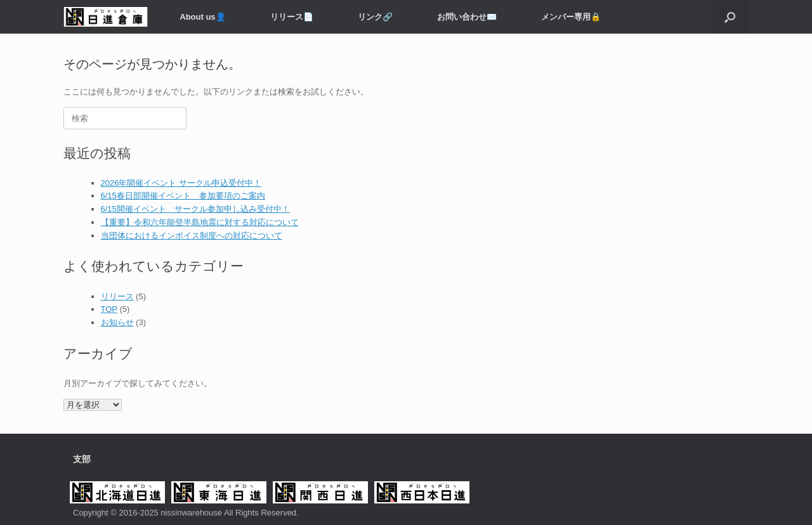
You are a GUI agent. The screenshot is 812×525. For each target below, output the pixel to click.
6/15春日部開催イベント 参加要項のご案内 (183, 196)
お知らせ (117, 322)
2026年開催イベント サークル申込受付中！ (181, 183)
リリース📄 (292, 17)
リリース (117, 296)
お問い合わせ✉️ (467, 17)
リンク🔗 (375, 17)
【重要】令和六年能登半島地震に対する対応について (200, 222)
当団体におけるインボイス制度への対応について (192, 236)
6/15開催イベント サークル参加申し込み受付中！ (195, 209)
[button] (730, 17)
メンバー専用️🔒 (571, 17)
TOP (109, 309)
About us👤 (202, 17)
